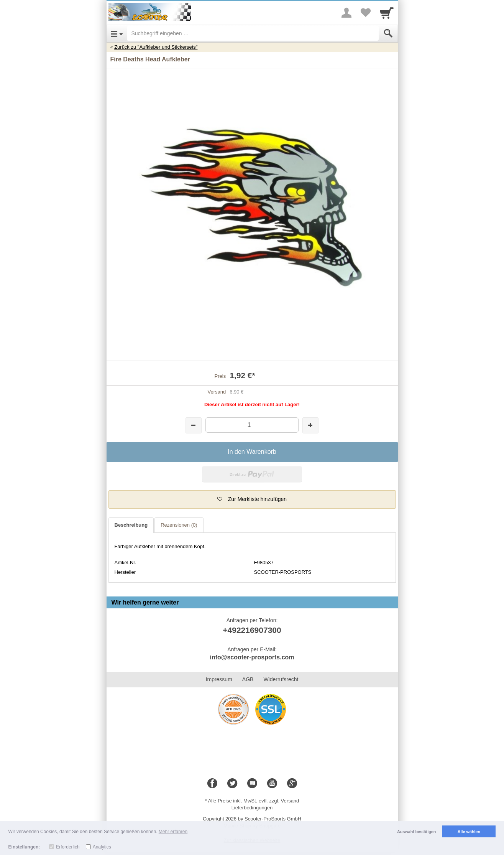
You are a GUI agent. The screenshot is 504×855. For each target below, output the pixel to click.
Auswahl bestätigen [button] (416, 832)
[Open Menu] (117, 33)
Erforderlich (68, 847)
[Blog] (252, 784)
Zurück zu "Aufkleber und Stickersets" (156, 47)
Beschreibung (131, 525)
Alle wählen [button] (469, 832)
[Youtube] (272, 784)
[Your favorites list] (366, 13)
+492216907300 (252, 630)
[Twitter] (232, 784)
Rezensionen (179, 525)
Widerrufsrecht (281, 679)
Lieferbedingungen (252, 808)
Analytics (102, 847)
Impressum (219, 679)
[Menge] (252, 425)
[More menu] (346, 13)
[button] (252, 499)
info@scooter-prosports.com (252, 657)
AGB (248, 679)
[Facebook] (212, 784)
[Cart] (387, 13)
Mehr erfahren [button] (173, 832)
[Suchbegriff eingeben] (253, 33)
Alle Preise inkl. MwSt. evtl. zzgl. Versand (254, 801)
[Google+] (292, 784)
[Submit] (388, 33)
